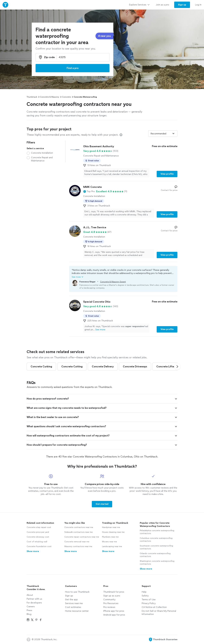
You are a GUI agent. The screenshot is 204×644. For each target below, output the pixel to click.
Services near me (74, 603)
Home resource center (77, 611)
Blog (29, 614)
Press (29, 610)
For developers (34, 603)
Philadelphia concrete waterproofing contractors (157, 532)
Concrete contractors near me (79, 527)
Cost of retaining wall (37, 542)
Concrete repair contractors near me (82, 537)
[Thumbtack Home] (5, 5)
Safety (145, 596)
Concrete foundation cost (39, 546)
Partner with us (34, 599)
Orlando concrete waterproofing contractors (155, 555)
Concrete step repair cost (39, 527)
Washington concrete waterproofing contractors (157, 563)
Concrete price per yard (38, 532)
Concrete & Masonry (50, 97)
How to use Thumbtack (77, 592)
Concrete (66, 97)
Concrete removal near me (77, 542)
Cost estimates (73, 607)
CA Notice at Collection (154, 607)
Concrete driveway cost (38, 537)
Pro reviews (109, 607)
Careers (31, 607)
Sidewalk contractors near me (78, 532)
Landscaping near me (112, 546)
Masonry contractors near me (78, 546)
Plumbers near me (110, 537)
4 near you (104, 36)
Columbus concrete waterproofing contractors (156, 540)
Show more (33, 551)
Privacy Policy (149, 603)
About (30, 595)
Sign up (69, 596)
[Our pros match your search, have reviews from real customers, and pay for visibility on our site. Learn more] (121, 135)
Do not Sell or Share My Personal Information (159, 613)
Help (144, 592)
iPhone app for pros (114, 611)
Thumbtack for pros (114, 592)
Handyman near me (111, 527)
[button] (89, 191)
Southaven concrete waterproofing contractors (156, 547)
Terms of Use (149, 600)
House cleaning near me (113, 532)
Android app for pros (114, 615)
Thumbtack (32, 97)
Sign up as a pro (112, 596)
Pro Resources (111, 603)
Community (109, 600)
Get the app (71, 600)
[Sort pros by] (163, 134)
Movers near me (109, 542)
